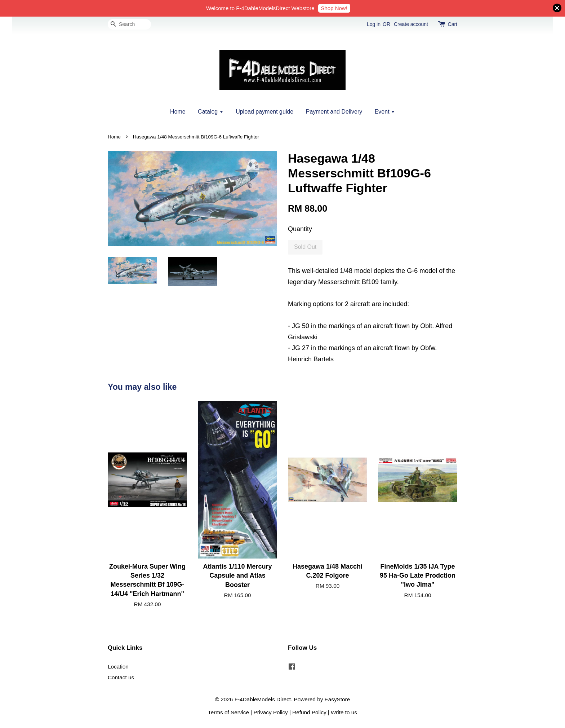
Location (118, 667)
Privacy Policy (271, 712)
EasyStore (337, 699)
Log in (374, 24)
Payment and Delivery (334, 112)
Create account (411, 24)
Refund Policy (309, 712)
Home (178, 112)
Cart (453, 24)
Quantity (300, 229)
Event (385, 112)
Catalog (211, 112)
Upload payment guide (264, 112)
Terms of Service (228, 712)
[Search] (129, 24)
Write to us (344, 712)
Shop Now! (334, 8)
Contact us (121, 677)
